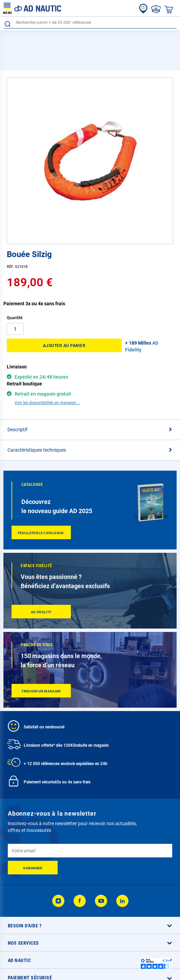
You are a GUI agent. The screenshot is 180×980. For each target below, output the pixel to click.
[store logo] (32, 8)
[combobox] (90, 23)
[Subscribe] (33, 839)
